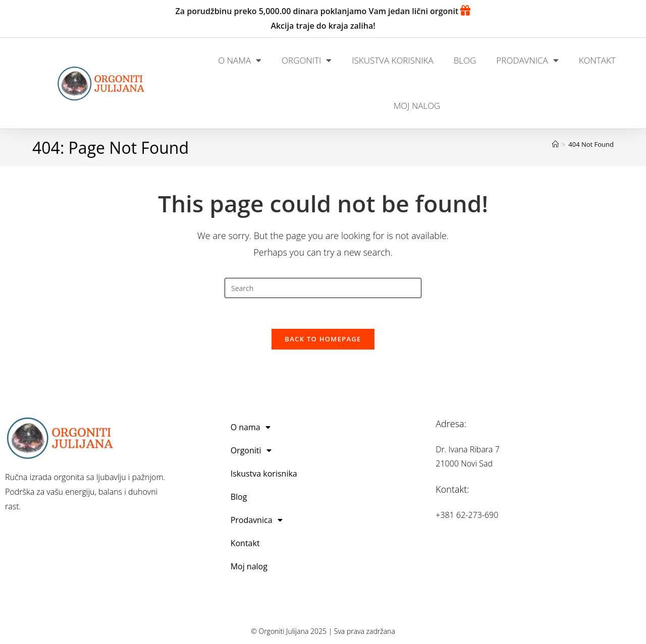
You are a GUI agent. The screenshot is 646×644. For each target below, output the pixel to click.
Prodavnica (527, 60)
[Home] (555, 144)
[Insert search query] (323, 288)
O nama (240, 60)
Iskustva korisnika (392, 60)
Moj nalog (417, 106)
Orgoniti (307, 60)
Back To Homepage (323, 339)
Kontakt (597, 60)
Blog (465, 60)
